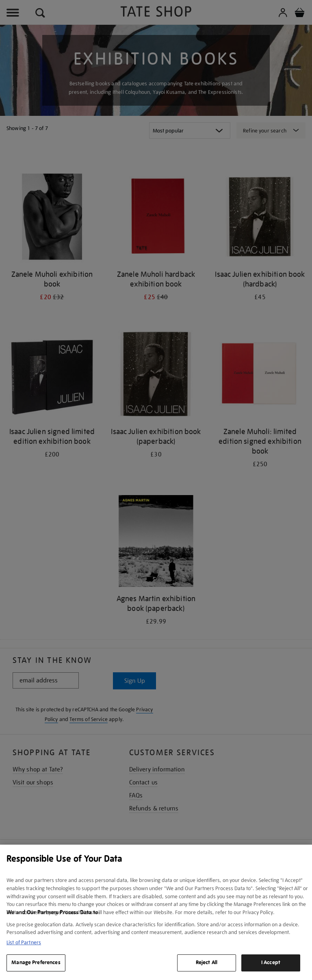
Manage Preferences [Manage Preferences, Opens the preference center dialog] (36, 963)
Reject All (207, 963)
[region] (156, 912)
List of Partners (24, 942)
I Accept (271, 963)
